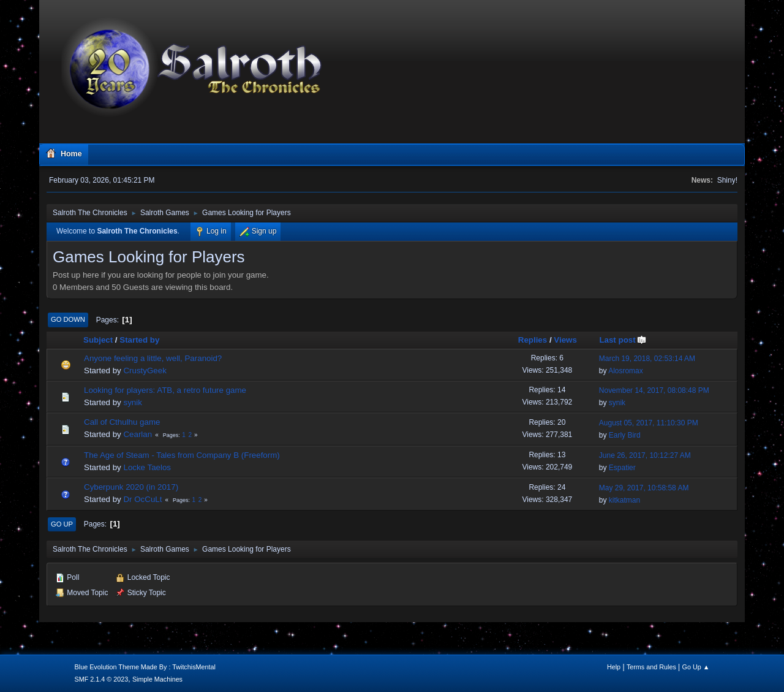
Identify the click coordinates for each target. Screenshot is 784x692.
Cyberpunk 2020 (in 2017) (131, 487)
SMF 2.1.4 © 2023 (102, 679)
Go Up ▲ (696, 667)
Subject (98, 340)
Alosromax (626, 371)
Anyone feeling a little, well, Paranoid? (153, 358)
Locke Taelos (147, 467)
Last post (623, 340)
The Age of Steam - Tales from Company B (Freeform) (182, 455)
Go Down (68, 319)
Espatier (622, 468)
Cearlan (138, 434)
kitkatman (624, 500)
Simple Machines (157, 679)
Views (565, 340)
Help (614, 667)
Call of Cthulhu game (122, 422)
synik (132, 402)
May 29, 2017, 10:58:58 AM (644, 488)
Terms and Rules (651, 667)
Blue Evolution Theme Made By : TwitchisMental (145, 667)
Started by (139, 340)
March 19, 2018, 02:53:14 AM (647, 359)
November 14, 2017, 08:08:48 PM (654, 390)
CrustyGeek (145, 371)
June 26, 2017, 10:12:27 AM (645, 455)
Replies (533, 340)
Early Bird (625, 435)
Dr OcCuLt (142, 499)
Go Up (62, 524)
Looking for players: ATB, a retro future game (165, 390)
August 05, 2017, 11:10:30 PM (649, 423)
